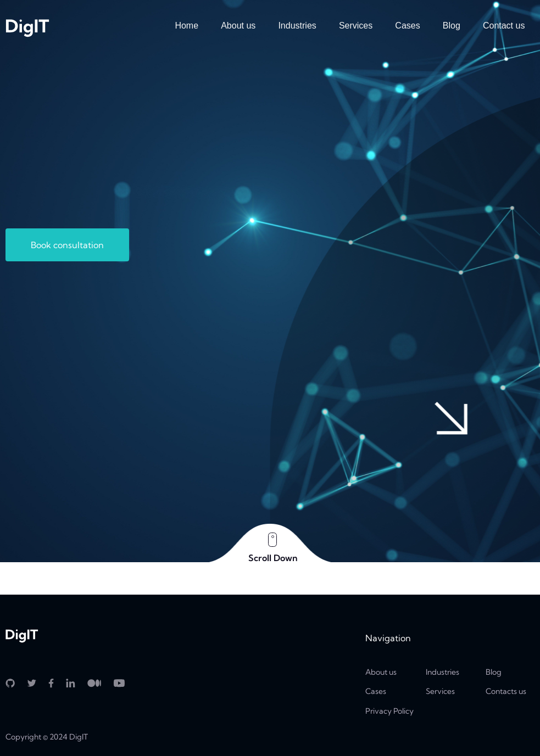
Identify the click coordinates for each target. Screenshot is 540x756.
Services (356, 26)
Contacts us (506, 691)
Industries (297, 26)
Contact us (504, 26)
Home (187, 26)
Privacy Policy (389, 711)
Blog (452, 26)
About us (238, 26)
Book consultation (67, 245)
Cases (407, 26)
